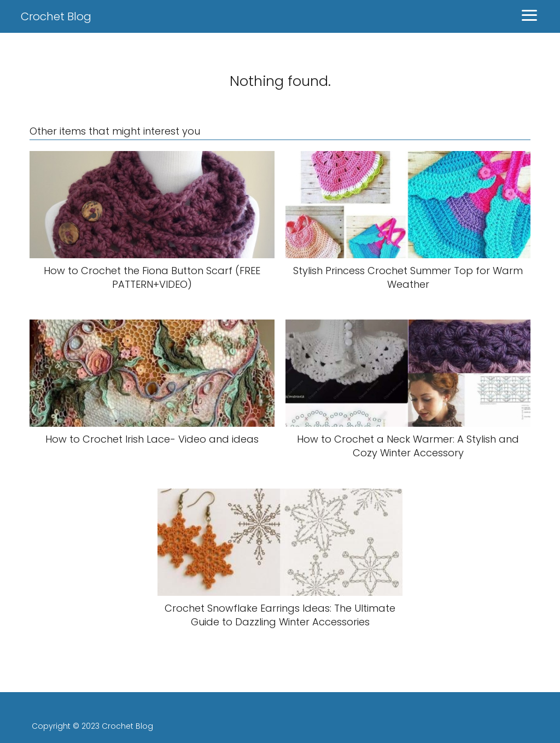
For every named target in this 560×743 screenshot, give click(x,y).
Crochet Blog (56, 16)
